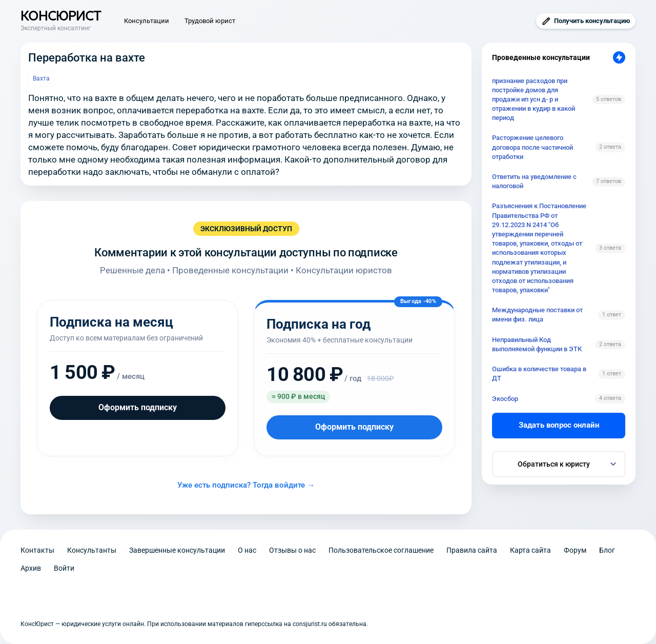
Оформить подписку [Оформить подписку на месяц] (138, 407)
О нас (247, 550)
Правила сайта (472, 550)
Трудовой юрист (210, 21)
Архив (31, 568)
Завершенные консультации (177, 550)
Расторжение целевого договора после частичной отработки (532, 147)
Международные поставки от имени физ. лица (537, 315)
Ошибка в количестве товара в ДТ (539, 374)
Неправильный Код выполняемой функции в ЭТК (537, 344)
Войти (64, 568)
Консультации (147, 21)
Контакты (37, 550)
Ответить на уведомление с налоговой (534, 181)
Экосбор (505, 399)
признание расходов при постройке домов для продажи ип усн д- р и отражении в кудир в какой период (534, 99)
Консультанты (92, 550)
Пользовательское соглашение (381, 550)
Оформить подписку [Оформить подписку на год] (354, 427)
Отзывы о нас (292, 550)
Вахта (41, 78)
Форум (575, 550)
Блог (607, 550)
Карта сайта (530, 550)
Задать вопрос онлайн (559, 425)
